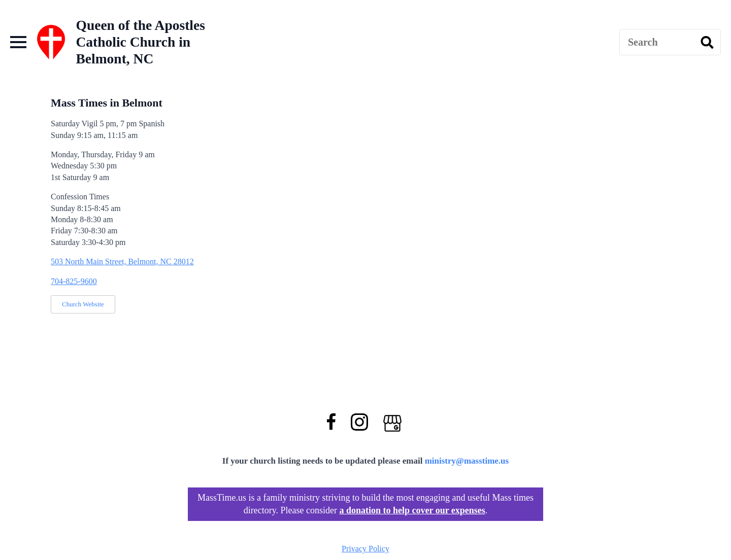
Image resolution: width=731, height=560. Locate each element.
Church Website (83, 304)
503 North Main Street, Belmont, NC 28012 (122, 261)
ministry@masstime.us (467, 461)
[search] (707, 43)
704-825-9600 (74, 281)
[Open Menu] (18, 42)
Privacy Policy (365, 549)
